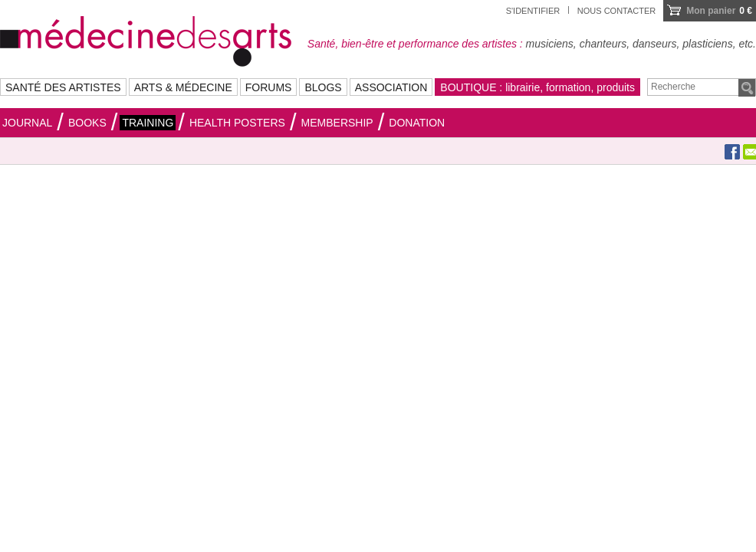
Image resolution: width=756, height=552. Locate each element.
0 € (719, 11)
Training (148, 123)
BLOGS (323, 87)
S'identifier (533, 11)
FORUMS (269, 87)
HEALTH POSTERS (237, 123)
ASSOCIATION (391, 87)
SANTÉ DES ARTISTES (63, 87)
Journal (27, 123)
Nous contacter (616, 11)
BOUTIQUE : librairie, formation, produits (537, 87)
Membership (337, 123)
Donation (417, 123)
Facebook (732, 152)
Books (87, 123)
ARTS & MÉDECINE (183, 87)
